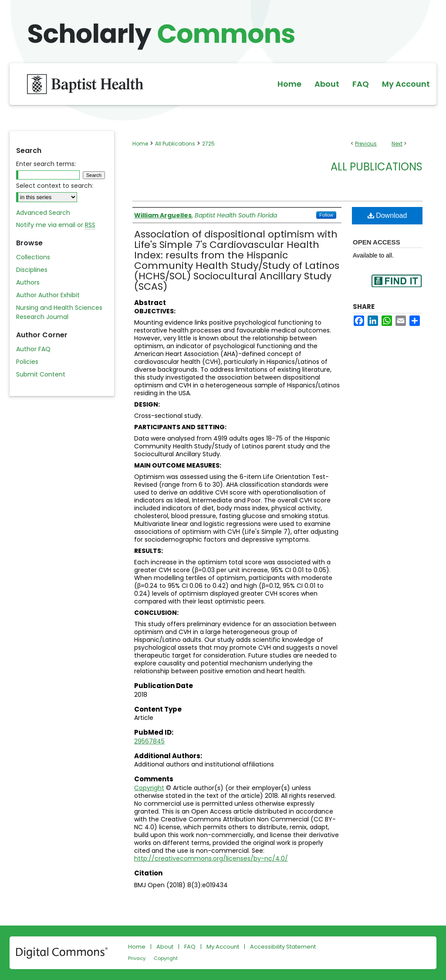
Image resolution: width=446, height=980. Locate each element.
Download (387, 215)
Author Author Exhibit (48, 295)
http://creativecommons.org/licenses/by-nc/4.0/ (211, 858)
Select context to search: (55, 186)
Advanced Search (43, 213)
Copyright (149, 788)
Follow (326, 215)
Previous (366, 144)
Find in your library (396, 287)
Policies (27, 362)
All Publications (175, 144)
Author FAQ (33, 349)
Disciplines (32, 270)
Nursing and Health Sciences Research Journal (59, 312)
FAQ (190, 947)
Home (140, 144)
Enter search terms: (46, 164)
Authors (28, 282)
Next (397, 144)
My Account (223, 947)
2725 (208, 144)
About (165, 947)
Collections (33, 257)
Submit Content (41, 374)
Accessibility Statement (283, 947)
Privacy (137, 958)
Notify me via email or (56, 225)
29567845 (149, 741)
